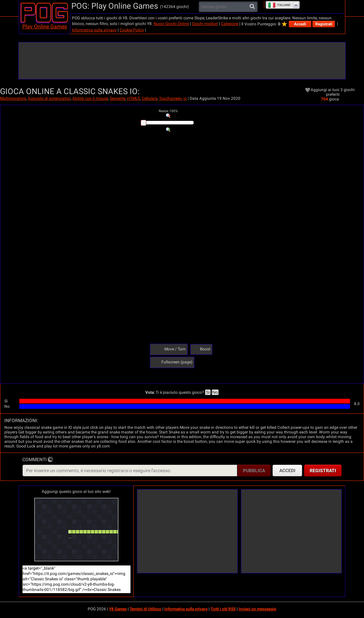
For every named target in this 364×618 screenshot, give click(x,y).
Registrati (324, 24)
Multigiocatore (13, 98)
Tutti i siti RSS (223, 609)
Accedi (300, 24)
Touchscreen (170, 98)
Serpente (117, 98)
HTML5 (133, 98)
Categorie (230, 24)
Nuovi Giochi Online (171, 24)
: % (168, 111)
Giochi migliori (205, 24)
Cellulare (149, 98)
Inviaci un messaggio (257, 609)
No (215, 392)
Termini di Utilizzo (145, 609)
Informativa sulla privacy (94, 30)
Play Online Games (45, 27)
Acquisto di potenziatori (49, 98)
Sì (208, 392)
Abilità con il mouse (90, 98)
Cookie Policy (132, 30)
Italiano (279, 5)
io (185, 98)
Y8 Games (118, 609)
